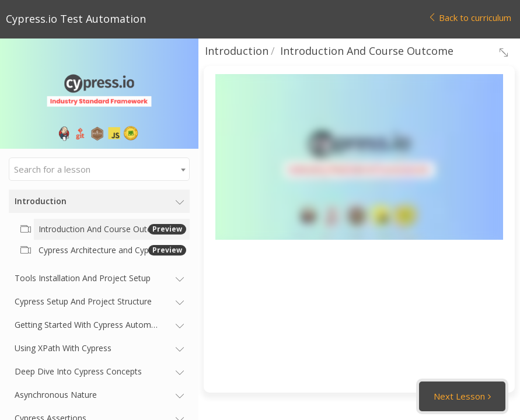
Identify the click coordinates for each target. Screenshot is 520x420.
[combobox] (99, 169)
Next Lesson (459, 396)
